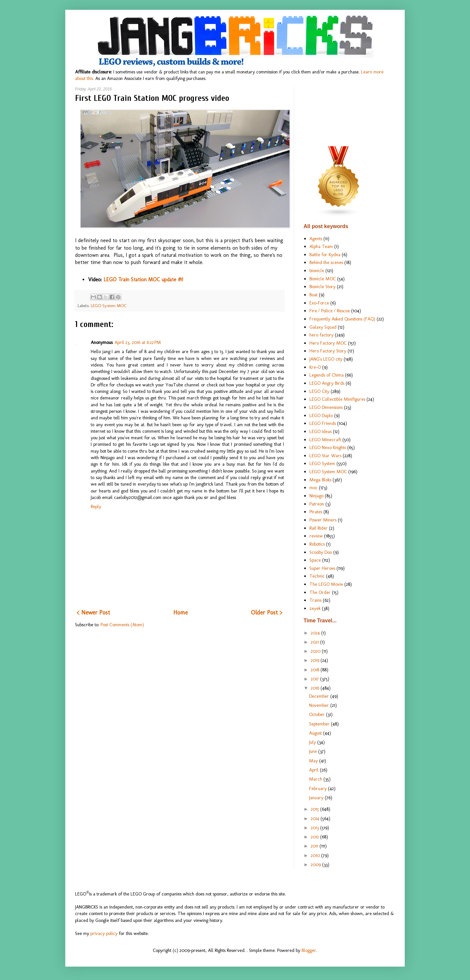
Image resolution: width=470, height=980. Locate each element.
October (318, 714)
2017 (315, 679)
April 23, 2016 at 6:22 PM (138, 342)
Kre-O (315, 367)
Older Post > (267, 613)
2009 (316, 864)
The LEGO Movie (326, 584)
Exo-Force (319, 303)
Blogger (309, 950)
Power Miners (323, 520)
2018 (316, 670)
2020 (316, 651)
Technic (317, 576)
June (314, 751)
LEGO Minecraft (325, 440)
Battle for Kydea (325, 255)
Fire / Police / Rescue (330, 311)
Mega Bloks (320, 480)
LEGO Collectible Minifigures (337, 399)
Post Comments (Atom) (122, 625)
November (320, 705)
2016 (316, 688)
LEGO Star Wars (325, 456)
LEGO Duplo (321, 415)
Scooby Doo (321, 552)
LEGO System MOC (109, 306)
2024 (316, 633)
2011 (315, 846)
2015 (315, 809)
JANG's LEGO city (326, 359)
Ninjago (316, 496)
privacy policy (104, 933)
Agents (316, 239)
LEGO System (322, 463)
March (316, 779)
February (319, 788)
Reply (96, 506)
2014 (316, 818)
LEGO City (319, 391)
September (320, 724)
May (314, 761)
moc (313, 488)
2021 (315, 642)
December (320, 696)
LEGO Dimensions (326, 407)
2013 (315, 828)
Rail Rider (319, 528)
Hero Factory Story (328, 351)
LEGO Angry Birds (327, 383)
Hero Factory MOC (328, 343)
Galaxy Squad (323, 327)
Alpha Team (321, 246)
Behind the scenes (326, 262)
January (317, 798)
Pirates (316, 512)
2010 (316, 855)
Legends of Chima (327, 375)
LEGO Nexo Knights (328, 447)
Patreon (317, 504)
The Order (320, 592)
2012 (315, 837)
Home (180, 613)
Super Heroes (322, 568)
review (316, 536)
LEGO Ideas (321, 431)
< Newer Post (93, 613)
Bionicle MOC (323, 279)
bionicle (317, 271)
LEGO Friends (323, 423)
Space (315, 560)
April (314, 770)
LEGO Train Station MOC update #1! (143, 280)
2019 (316, 660)
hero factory (321, 335)
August (316, 733)
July (313, 742)
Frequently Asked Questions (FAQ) (342, 319)
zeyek (315, 608)
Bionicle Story (322, 287)
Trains (315, 600)
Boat (313, 295)
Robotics (317, 544)
